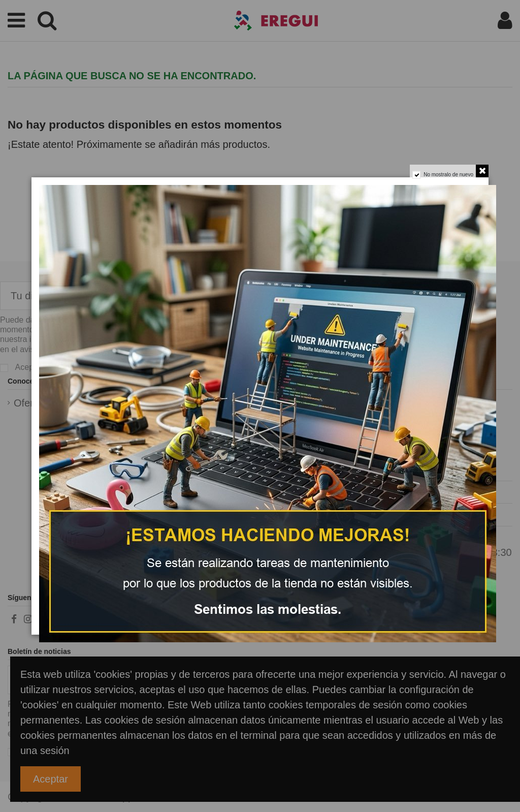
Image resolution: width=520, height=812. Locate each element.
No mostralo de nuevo (445, 179)
